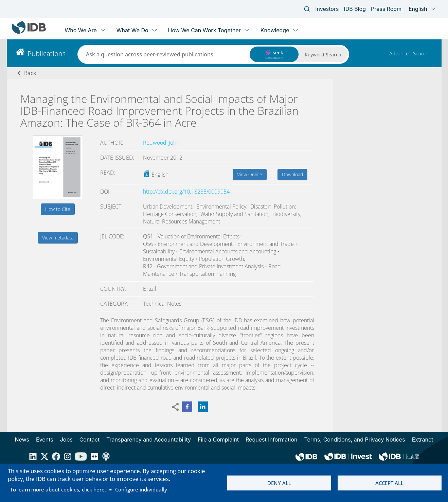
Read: (108, 173)
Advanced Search (409, 53)
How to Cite (58, 209)
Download (292, 174)
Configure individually (141, 489)
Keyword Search (323, 55)
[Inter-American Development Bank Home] (29, 32)
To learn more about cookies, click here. (58, 489)
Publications (47, 53)
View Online (250, 174)
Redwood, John (161, 143)
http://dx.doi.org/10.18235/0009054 (186, 192)
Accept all (389, 483)
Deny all (279, 483)
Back (30, 73)
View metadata (58, 238)
